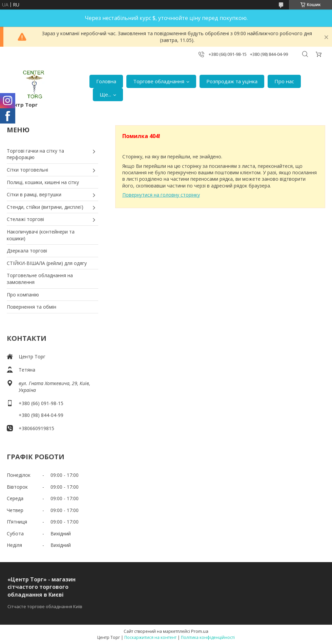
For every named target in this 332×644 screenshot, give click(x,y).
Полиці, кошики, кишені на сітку (43, 182)
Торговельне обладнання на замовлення (40, 279)
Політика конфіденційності (208, 637)
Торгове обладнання (159, 81)
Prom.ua (200, 631)
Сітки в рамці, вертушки (34, 194)
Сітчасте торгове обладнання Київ (45, 606)
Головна (106, 81)
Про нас (284, 81)
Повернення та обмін (32, 307)
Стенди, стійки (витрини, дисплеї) (45, 207)
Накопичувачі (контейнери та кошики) (41, 235)
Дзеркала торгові (27, 251)
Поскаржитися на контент (150, 637)
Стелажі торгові (25, 219)
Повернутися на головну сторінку (161, 195)
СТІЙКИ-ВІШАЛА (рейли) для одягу (47, 263)
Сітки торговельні (27, 170)
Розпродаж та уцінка (232, 81)
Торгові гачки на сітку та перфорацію (35, 154)
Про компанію (23, 295)
